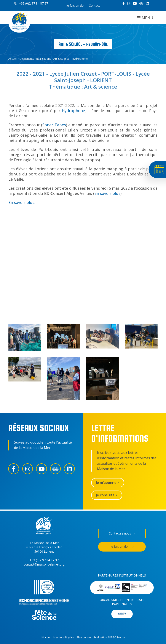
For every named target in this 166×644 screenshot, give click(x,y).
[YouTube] (135, 3)
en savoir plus (107, 193)
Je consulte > (107, 495)
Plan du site (84, 637)
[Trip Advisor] (141, 3)
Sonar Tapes (54, 125)
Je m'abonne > (108, 483)
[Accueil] (19, 22)
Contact (94, 5)
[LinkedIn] (147, 3)
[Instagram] (129, 3)
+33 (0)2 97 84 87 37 (31, 3)
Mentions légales (64, 637)
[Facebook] (124, 3)
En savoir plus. (22, 202)
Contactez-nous (122, 534)
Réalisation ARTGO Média (109, 637)
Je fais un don (76, 5)
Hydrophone (73, 111)
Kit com (46, 637)
